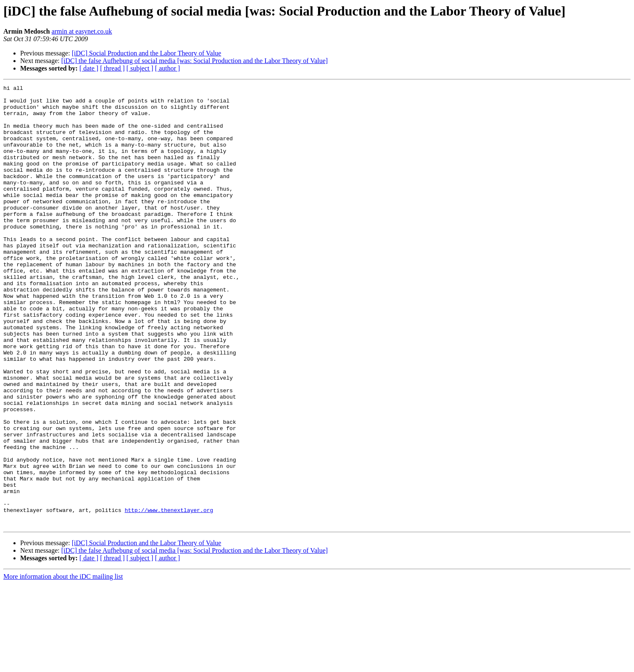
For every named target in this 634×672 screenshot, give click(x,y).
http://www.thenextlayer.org (169, 596)
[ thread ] (112, 68)
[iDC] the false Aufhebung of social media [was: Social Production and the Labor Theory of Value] (195, 61)
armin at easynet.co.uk (82, 31)
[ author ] (168, 68)
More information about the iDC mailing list (63, 665)
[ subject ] (140, 68)
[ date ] (89, 68)
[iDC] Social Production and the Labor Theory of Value (147, 53)
